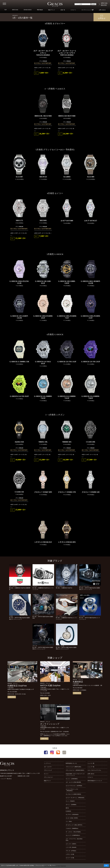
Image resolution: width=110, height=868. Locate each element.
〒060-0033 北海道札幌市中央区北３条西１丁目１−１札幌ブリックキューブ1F (20, 773)
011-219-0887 (8, 776)
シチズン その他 (70, 854)
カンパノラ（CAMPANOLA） (73, 835)
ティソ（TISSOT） (71, 801)
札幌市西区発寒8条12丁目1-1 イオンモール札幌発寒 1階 (87, 685)
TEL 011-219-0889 (45, 693)
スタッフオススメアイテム (94, 770)
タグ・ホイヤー (48, 767)
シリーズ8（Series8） (71, 847)
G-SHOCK (68, 811)
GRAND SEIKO (28, 10)
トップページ (47, 763)
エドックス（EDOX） (71, 844)
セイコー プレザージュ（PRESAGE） (75, 798)
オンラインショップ (87, 10)
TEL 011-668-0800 (78, 688)
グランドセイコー (48, 777)
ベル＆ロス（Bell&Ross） (72, 828)
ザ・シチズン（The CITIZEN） (74, 832)
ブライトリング (48, 770)
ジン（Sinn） (69, 821)
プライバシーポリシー (41, 865)
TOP (5, 10)
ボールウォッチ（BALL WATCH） (74, 825)
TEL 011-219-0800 (12, 692)
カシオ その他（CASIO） (72, 818)
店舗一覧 (63, 10)
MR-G (67, 808)
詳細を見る (12, 697)
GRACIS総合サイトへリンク (95, 781)
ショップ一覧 (91, 767)
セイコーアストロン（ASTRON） (74, 786)
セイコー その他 (70, 858)
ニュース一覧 (91, 763)
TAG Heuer (40, 10)
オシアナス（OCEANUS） (73, 815)
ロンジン (46, 774)
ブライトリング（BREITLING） (74, 767)
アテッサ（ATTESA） (71, 851)
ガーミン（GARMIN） (71, 805)
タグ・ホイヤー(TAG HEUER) (73, 782)
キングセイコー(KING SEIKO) (73, 794)
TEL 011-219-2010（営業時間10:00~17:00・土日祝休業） (55, 732)
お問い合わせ (102, 10)
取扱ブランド (52, 10)
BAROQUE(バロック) (71, 763)
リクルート (73, 10)
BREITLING (15, 10)
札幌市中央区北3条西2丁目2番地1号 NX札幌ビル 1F (21, 689)
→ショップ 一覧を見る (6, 779)
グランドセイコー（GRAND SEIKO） (75, 770)
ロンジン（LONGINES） (72, 779)
